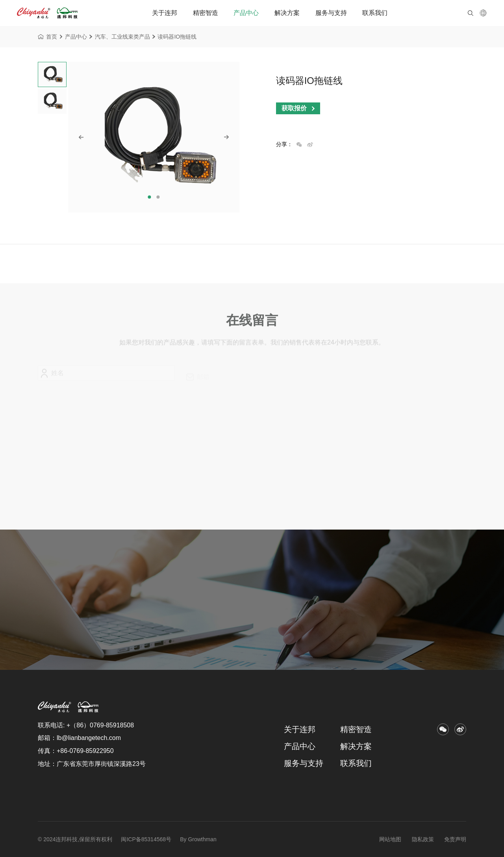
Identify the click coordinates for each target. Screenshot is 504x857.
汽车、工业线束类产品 (122, 38)
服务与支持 (331, 13)
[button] (150, 197)
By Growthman (197, 839)
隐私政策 (423, 839)
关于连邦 (165, 13)
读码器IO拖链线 (177, 38)
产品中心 (246, 13)
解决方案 (287, 13)
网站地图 (390, 839)
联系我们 (375, 13)
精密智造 (206, 13)
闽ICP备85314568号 (146, 839)
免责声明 (455, 839)
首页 (47, 38)
